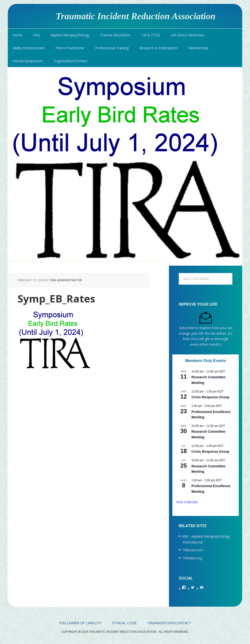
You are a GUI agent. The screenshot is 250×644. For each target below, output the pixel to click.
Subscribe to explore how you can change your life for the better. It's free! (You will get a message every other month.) (206, 333)
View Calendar (187, 502)
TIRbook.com (193, 550)
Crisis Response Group (210, 397)
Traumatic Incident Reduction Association (136, 16)
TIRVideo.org (192, 558)
